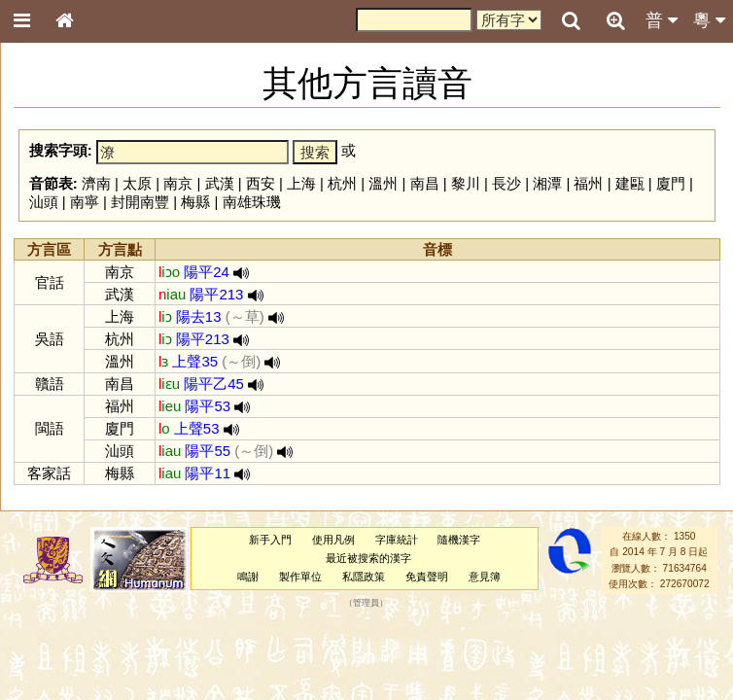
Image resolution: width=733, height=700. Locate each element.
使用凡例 (333, 540)
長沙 (506, 183)
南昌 (425, 183)
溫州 (383, 183)
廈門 (671, 183)
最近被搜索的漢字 (368, 558)
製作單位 (300, 577)
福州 (588, 183)
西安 (261, 183)
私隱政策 (364, 577)
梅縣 (195, 202)
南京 (178, 183)
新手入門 (270, 540)
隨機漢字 (459, 540)
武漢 (220, 183)
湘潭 (547, 183)
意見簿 (485, 577)
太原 (137, 183)
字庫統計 (397, 540)
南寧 (85, 202)
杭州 (342, 183)
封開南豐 (140, 202)
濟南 (96, 183)
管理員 (366, 603)
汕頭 (44, 202)
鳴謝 (248, 577)
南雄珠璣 (252, 202)
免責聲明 (427, 577)
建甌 (630, 183)
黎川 (466, 183)
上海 (301, 183)
